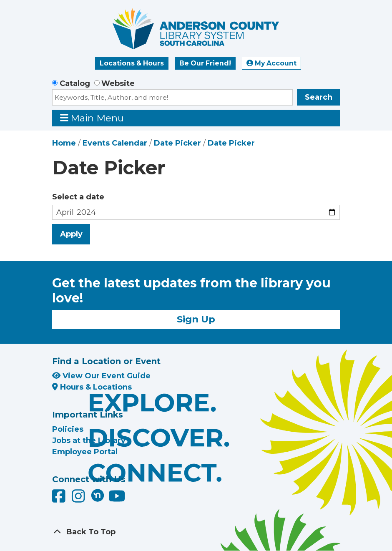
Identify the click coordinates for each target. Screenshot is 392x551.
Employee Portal (85, 452)
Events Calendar (115, 143)
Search (319, 97)
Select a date (78, 197)
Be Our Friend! (205, 63)
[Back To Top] (196, 532)
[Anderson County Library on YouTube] (117, 499)
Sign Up (196, 319)
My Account (271, 63)
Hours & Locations (92, 387)
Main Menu (92, 118)
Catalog (75, 83)
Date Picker (177, 143)
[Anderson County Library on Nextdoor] (98, 495)
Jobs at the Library (89, 440)
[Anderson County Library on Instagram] (79, 499)
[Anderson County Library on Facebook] (60, 499)
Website (118, 83)
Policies (68, 429)
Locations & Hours (132, 63)
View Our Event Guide (101, 376)
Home (64, 143)
